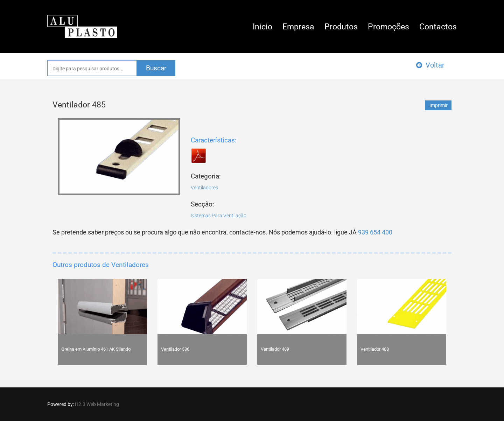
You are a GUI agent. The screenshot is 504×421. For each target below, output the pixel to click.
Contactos (438, 27)
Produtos (341, 27)
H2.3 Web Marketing (97, 404)
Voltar (430, 65)
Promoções (388, 27)
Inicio (262, 27)
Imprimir (439, 105)
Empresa (298, 27)
